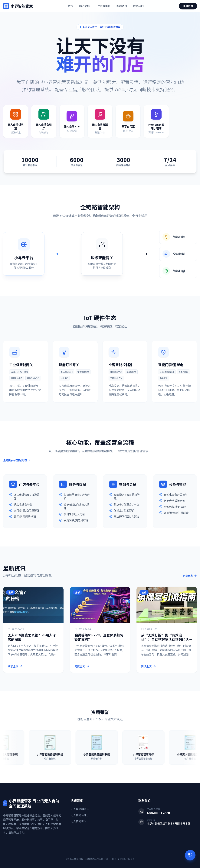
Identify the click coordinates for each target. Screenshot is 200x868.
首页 (70, 6)
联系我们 (138, 6)
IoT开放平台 (103, 6)
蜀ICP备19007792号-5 (123, 859)
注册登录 (188, 6)
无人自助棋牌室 (80, 809)
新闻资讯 (122, 6)
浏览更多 (190, 576)
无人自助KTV (79, 821)
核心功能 (84, 6)
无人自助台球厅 (80, 815)
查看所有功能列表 (17, 460)
